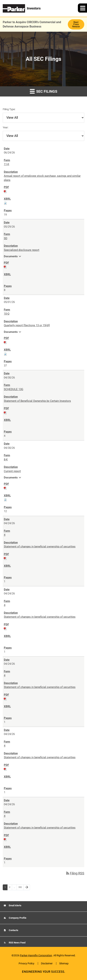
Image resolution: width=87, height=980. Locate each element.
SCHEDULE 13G (14, 389)
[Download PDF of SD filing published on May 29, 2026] (5, 267)
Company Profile (17, 918)
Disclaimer (47, 963)
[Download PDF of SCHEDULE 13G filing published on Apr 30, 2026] (5, 413)
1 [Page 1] (6, 888)
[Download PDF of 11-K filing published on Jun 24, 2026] (5, 191)
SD (6, 238)
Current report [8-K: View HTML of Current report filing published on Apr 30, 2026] (12, 471)
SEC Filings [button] (43, 91)
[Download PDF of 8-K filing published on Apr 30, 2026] (5, 488)
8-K (6, 460)
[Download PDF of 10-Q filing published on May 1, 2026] (5, 342)
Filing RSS (75, 873)
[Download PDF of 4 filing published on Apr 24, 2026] (5, 558)
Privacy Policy (27, 963)
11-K (6, 164)
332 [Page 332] (21, 888)
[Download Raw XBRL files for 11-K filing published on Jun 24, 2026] (5, 203)
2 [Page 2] (11, 888)
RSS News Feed (17, 943)
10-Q (7, 314)
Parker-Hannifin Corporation (36, 955)
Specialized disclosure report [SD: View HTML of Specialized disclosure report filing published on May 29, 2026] (22, 250)
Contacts (13, 930)
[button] (82, 8)
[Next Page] (27, 887)
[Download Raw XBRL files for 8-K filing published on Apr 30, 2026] (5, 500)
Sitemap (64, 963)
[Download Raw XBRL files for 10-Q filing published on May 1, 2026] (5, 354)
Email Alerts (15, 905)
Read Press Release (76, 24)
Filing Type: (9, 109)
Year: (6, 127)
